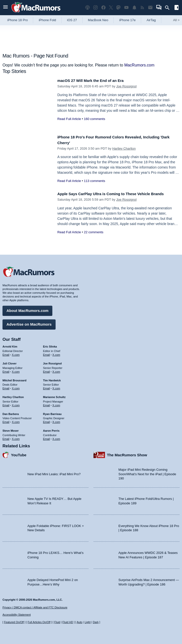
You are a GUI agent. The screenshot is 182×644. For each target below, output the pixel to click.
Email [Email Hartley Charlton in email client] (6, 403)
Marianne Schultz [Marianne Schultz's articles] (54, 395)
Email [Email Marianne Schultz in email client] (47, 403)
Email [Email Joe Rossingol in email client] (47, 370)
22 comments (93, 238)
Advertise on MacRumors (29, 322)
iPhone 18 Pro (17, 20)
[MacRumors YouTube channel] (126, 8)
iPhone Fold (47, 20)
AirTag (151, 20)
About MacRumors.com (27, 309)
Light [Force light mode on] (88, 622)
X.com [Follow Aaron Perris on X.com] (56, 437)
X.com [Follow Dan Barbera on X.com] (16, 420)
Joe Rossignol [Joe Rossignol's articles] (52, 362)
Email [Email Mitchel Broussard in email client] (6, 387)
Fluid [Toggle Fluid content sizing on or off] (57, 622)
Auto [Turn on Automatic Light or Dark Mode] (80, 622)
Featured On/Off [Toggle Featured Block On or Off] (14, 622)
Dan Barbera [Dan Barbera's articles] (11, 412)
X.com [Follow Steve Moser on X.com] (16, 437)
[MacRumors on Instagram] (95, 8)
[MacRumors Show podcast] (88, 8)
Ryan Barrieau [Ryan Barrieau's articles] (52, 412)
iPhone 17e (127, 20)
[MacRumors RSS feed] (142, 8)
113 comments (94, 181)
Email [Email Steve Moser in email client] (6, 437)
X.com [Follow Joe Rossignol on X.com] (56, 370)
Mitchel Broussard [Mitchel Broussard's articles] (14, 378)
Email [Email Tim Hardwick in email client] (47, 387)
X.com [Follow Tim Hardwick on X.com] (56, 387)
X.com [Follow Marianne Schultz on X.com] (56, 403)
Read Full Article (69, 119)
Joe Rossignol (126, 86)
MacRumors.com (139, 65)
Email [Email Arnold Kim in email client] (6, 353)
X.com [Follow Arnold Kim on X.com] (16, 353)
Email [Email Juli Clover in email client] (6, 370)
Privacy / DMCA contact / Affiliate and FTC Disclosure (35, 607)
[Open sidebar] (177, 8)
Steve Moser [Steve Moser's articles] (11, 429)
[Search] (169, 8)
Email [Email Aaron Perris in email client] (47, 437)
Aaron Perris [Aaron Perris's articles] (51, 429)
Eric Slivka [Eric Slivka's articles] (50, 345)
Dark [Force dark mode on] (96, 622)
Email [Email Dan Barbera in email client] (6, 420)
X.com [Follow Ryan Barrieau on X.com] (56, 420)
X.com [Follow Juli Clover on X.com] (16, 370)
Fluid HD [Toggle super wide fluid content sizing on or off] (68, 622)
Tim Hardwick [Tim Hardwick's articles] (52, 378)
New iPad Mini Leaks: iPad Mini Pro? (54, 472)
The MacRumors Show (127, 453)
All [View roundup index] (176, 20)
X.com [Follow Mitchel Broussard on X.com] (16, 387)
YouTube (19, 453)
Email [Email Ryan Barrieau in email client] (47, 420)
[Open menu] (5, 8)
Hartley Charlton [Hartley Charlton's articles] (13, 395)
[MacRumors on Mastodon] (118, 8)
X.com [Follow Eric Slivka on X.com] (56, 353)
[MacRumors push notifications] (134, 8)
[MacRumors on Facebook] (103, 8)
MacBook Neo (98, 20)
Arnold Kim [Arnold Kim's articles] (10, 345)
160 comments (94, 119)
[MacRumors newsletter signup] (150, 8)
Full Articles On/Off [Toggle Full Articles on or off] (39, 622)
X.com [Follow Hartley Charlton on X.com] (16, 403)
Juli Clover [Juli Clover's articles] (9, 362)
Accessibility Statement (17, 615)
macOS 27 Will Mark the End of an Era (95, 81)
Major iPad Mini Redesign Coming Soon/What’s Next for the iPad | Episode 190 (147, 472)
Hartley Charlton (124, 148)
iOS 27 (72, 20)
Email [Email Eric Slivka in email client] (47, 353)
